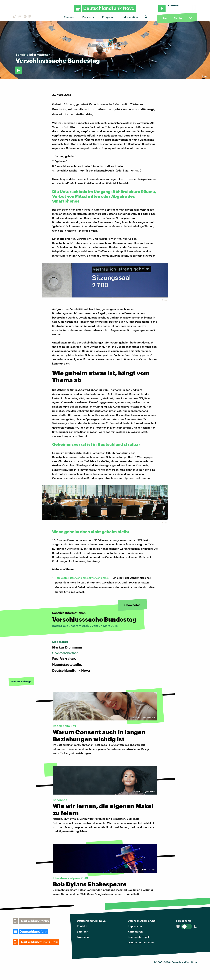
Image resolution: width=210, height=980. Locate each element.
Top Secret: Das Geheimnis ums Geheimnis (82, 578)
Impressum (135, 926)
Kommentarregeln (139, 937)
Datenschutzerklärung (142, 921)
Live (164, 18)
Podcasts (88, 17)
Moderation (131, 17)
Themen (69, 17)
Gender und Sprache (141, 942)
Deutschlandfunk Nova (91, 921)
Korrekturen (135, 931)
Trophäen (83, 937)
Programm (109, 17)
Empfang (83, 931)
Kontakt (82, 926)
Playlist (178, 18)
